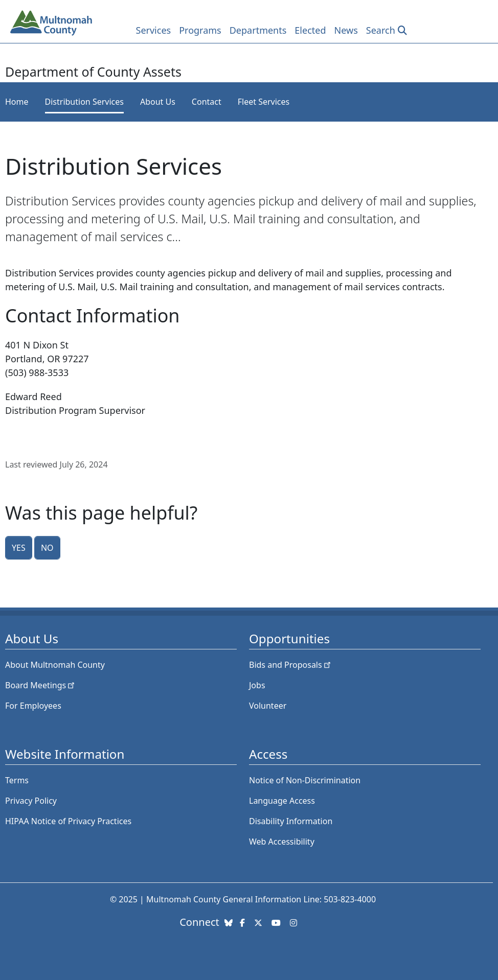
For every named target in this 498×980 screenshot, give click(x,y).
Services (154, 30)
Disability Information (291, 821)
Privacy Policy (31, 801)
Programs (200, 30)
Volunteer (268, 706)
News (346, 30)
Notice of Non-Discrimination (305, 780)
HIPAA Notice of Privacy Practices (68, 821)
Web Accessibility (282, 842)
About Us (158, 102)
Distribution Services (84, 102)
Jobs (257, 685)
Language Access (282, 801)
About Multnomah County (55, 665)
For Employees (33, 706)
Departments (258, 30)
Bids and (291, 665)
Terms (17, 780)
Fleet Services (264, 102)
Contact (207, 102)
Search (381, 30)
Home (17, 102)
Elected (310, 30)
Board (41, 685)
